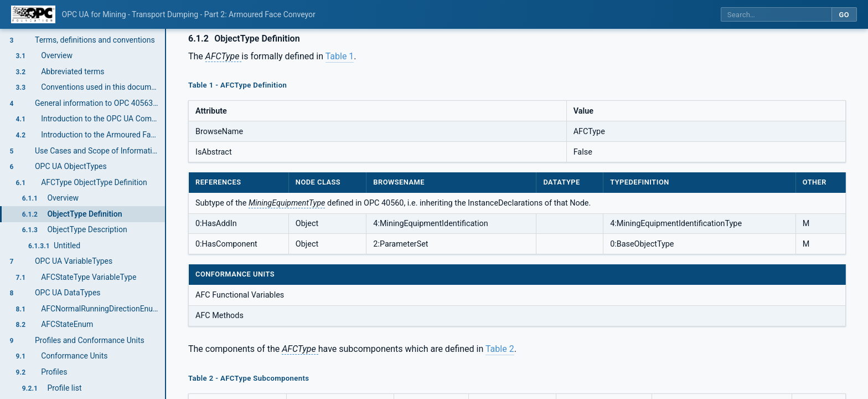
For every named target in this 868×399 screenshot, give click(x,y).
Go (844, 15)
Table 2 (500, 349)
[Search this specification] (776, 15)
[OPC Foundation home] (33, 14)
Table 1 (340, 56)
